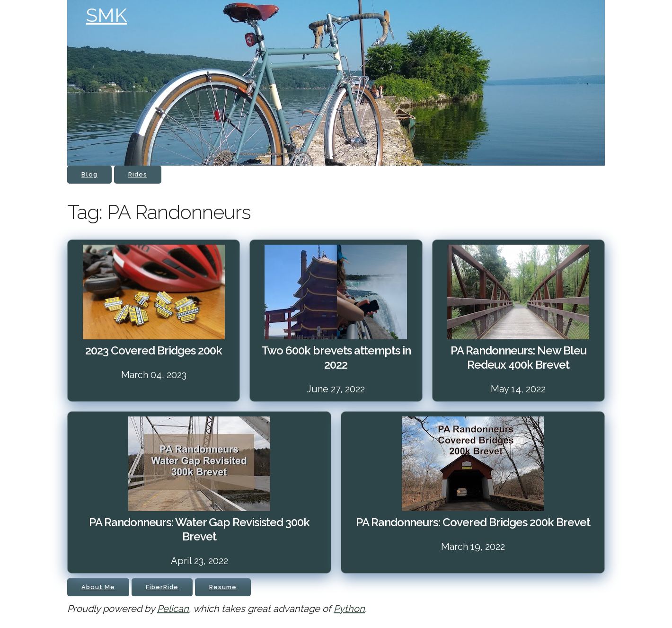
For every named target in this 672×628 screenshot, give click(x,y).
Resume (223, 587)
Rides (138, 174)
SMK (106, 15)
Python (349, 609)
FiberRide (162, 587)
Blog (89, 174)
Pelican (173, 609)
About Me (98, 587)
